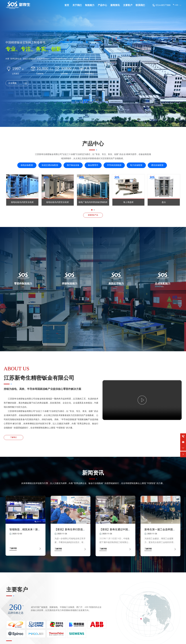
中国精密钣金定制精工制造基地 (25, 42)
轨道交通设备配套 (50, 165)
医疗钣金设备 (73, 165)
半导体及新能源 (114, 165)
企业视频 (18, 83)
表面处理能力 (116, 284)
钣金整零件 (93, 165)
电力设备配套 (136, 165)
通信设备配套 (157, 165)
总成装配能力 (163, 284)
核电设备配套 (27, 165)
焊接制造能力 (70, 284)
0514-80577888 (163, 5)
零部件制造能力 (23, 284)
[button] (92, 210)
